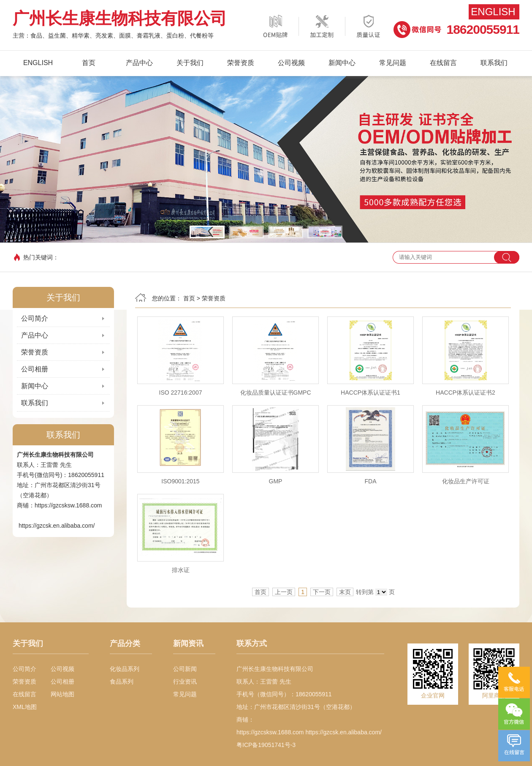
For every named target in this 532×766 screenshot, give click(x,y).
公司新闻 (185, 669)
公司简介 (35, 318)
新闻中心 (342, 63)
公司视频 (291, 63)
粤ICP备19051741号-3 (266, 745)
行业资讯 (185, 681)
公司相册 (35, 369)
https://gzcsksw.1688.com (68, 505)
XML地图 (25, 707)
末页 (345, 592)
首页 (89, 63)
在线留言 (443, 63)
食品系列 (122, 681)
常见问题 (393, 63)
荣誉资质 (241, 63)
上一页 (284, 592)
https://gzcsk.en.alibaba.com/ (57, 526)
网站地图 (62, 694)
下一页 (322, 592)
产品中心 (139, 63)
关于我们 (190, 63)
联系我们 (494, 63)
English (493, 12)
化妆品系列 (125, 669)
